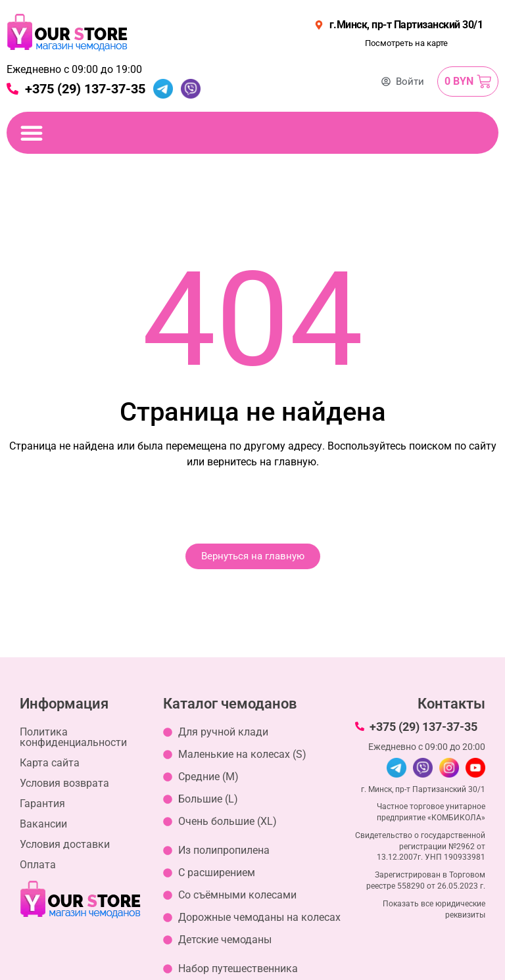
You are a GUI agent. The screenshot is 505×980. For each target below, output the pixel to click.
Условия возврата (64, 783)
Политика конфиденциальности (73, 737)
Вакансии (43, 824)
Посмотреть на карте (406, 43)
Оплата (38, 865)
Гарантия (42, 804)
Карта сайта (50, 763)
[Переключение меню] (32, 133)
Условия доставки (65, 844)
